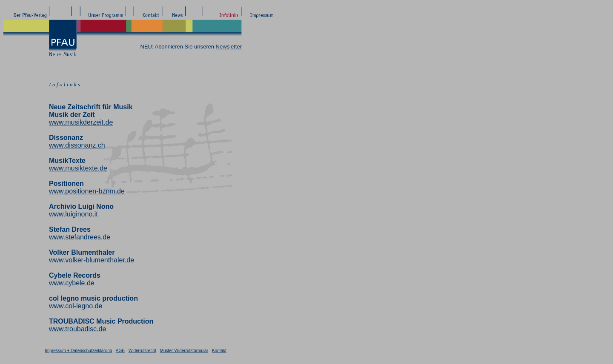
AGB (120, 351)
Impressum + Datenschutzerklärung (78, 351)
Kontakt (219, 351)
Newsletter (229, 47)
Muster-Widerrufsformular (184, 351)
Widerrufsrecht (142, 351)
